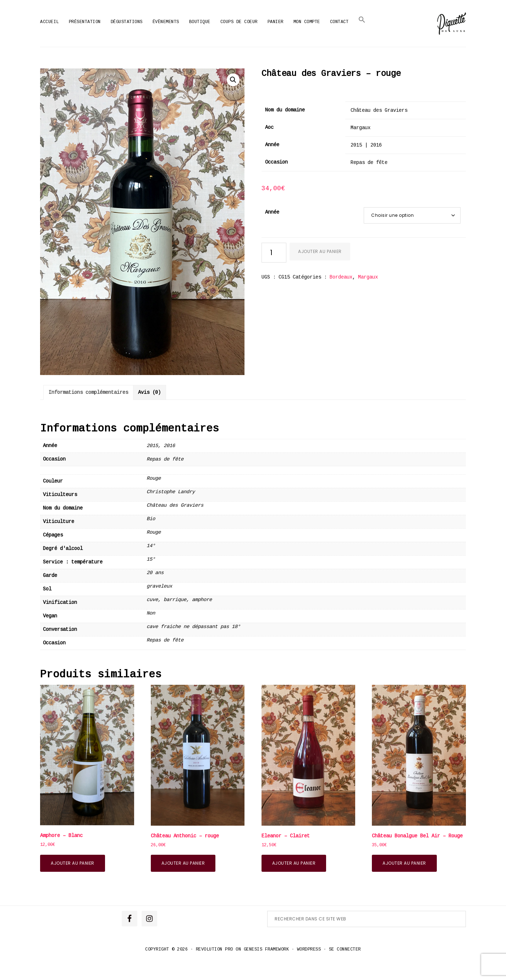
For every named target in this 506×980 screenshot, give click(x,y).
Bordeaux (341, 294)
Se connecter (345, 966)
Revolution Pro (214, 966)
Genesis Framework (266, 966)
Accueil (193, 55)
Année (272, 229)
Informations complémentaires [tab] (88, 409)
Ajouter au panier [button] (73, 879)
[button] (362, 20)
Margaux (368, 294)
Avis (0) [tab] (149, 409)
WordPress (309, 966)
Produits (223, 55)
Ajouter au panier (320, 268)
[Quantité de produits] (274, 269)
